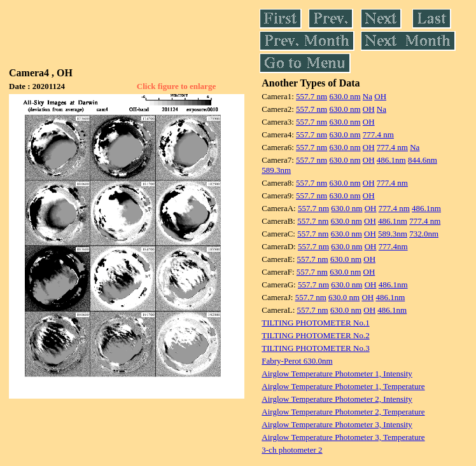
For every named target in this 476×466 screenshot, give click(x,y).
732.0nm (424, 234)
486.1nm (391, 160)
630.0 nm (345, 96)
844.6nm (423, 160)
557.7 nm (311, 96)
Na (367, 96)
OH (380, 96)
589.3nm (276, 170)
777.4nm (393, 246)
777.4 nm (378, 134)
